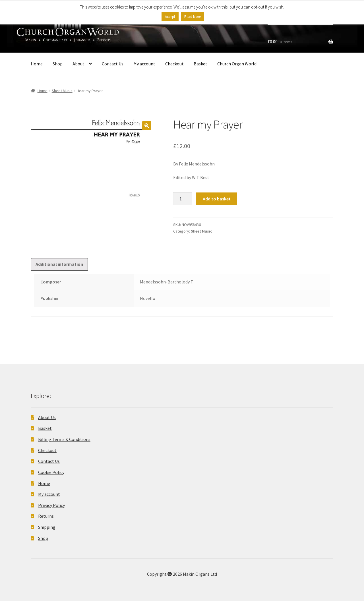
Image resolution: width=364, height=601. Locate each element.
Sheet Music (62, 91)
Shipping (47, 527)
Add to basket (217, 199)
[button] (147, 126)
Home (37, 64)
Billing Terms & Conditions (64, 439)
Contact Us (113, 64)
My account (144, 64)
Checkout (174, 64)
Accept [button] (170, 17)
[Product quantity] (183, 199)
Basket (200, 64)
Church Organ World (237, 64)
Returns (46, 516)
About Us (47, 417)
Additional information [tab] (59, 264)
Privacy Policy (51, 505)
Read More (193, 17)
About (78, 64)
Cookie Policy (51, 472)
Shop (58, 64)
